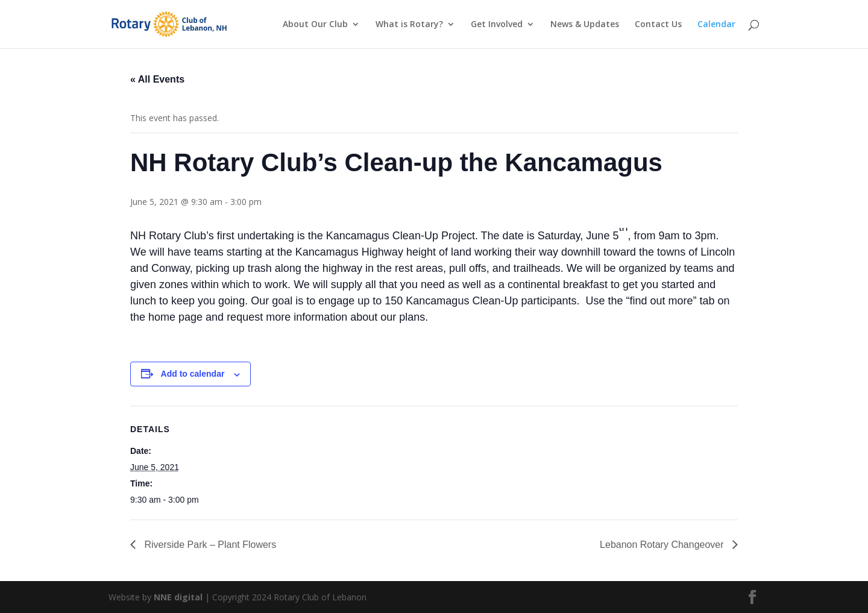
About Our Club (315, 25)
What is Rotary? (409, 25)
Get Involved (497, 25)
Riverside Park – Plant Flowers (209, 545)
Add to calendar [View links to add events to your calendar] (193, 374)
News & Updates (585, 25)
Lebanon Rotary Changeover (663, 545)
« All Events (157, 79)
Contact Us (658, 25)
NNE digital (178, 597)
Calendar (716, 25)
